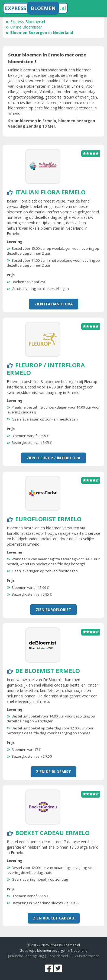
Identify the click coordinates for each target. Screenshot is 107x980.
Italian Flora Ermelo (50, 192)
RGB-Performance (85, 956)
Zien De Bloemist (53, 772)
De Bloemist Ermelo (48, 671)
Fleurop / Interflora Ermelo (46, 369)
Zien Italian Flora (54, 304)
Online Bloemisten (24, 27)
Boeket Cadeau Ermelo (52, 833)
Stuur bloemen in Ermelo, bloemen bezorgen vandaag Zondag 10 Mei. (52, 123)
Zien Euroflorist (53, 610)
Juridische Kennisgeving (26, 956)
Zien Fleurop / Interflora (53, 458)
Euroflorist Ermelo (48, 519)
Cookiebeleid (58, 956)
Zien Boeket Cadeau (54, 918)
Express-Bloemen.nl (25, 22)
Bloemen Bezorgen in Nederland (39, 32)
